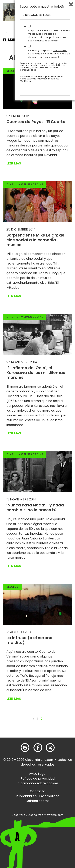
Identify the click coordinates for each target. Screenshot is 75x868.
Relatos (12, 71)
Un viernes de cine (30, 184)
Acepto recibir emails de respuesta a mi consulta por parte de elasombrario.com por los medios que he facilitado (49, 803)
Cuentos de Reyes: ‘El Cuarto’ (36, 122)
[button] (26, 41)
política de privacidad (54, 821)
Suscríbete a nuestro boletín (43, 774)
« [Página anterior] (33, 719)
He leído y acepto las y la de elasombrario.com (49, 821)
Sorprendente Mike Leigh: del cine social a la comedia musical (36, 240)
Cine (10, 184)
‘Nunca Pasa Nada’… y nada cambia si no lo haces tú (35, 507)
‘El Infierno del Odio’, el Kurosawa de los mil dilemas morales (36, 373)
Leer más (14, 163)
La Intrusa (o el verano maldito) (29, 640)
